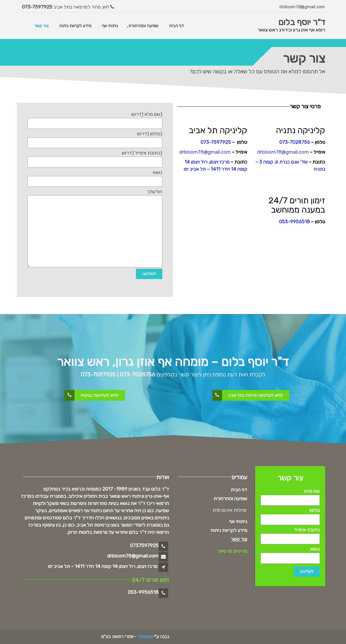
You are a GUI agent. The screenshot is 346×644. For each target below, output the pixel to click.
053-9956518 (294, 222)
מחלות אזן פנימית (229, 510)
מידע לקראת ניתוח (75, 26)
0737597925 (144, 546)
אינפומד (145, 637)
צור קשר (41, 26)
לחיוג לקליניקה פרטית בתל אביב (248, 395)
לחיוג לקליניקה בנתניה (92, 395)
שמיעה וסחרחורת (143, 26)
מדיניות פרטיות (233, 551)
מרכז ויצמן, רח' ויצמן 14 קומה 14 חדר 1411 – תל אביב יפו (103, 566)
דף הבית (176, 26)
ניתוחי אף (110, 26)
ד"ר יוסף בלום (302, 22)
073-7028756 (295, 142)
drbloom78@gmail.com (302, 7)
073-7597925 (38, 7)
